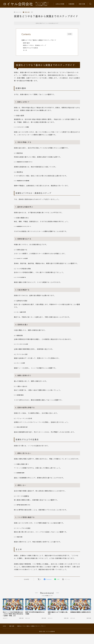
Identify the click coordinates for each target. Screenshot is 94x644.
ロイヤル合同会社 (18, 4)
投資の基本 (26, 43)
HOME (5, 626)
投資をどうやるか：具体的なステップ (35, 45)
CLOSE (70, 34)
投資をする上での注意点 (30, 48)
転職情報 (72, 4)
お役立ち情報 (60, 4)
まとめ (25, 50)
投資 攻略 (82, 4)
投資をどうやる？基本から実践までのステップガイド (39, 40)
